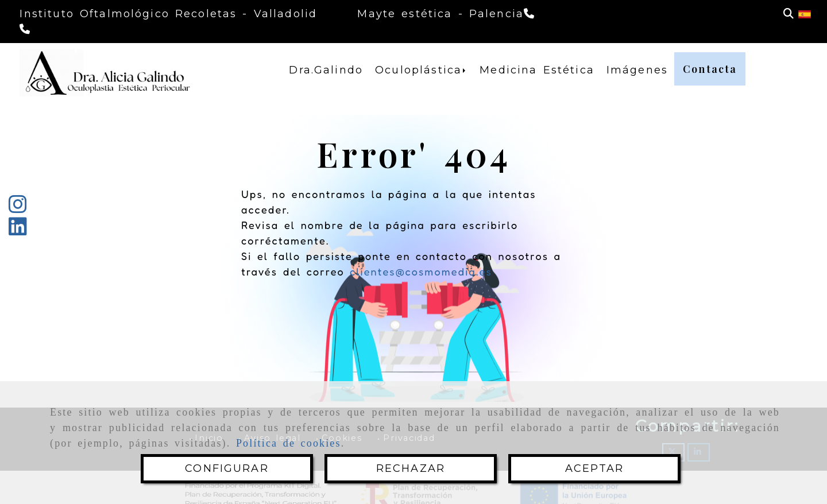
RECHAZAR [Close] (411, 468)
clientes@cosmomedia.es (421, 272)
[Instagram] (18, 208)
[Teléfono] (26, 29)
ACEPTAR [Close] (594, 468)
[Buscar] (789, 14)
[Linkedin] (18, 231)
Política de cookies (289, 443)
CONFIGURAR (227, 468)
